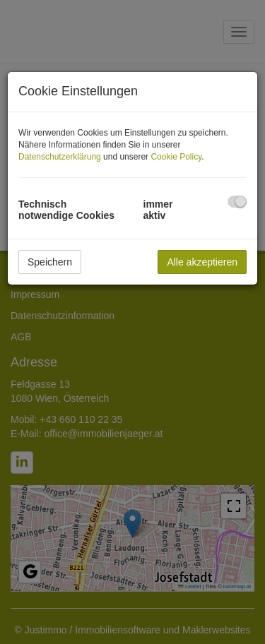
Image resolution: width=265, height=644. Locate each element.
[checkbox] (237, 202)
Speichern (50, 262)
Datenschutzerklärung (60, 157)
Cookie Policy (176, 157)
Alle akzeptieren (202, 262)
